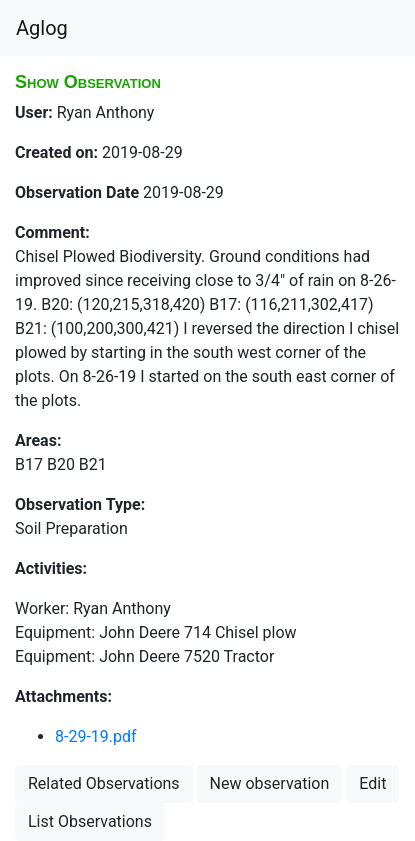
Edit (372, 783)
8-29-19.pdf (96, 736)
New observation (270, 783)
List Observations (90, 821)
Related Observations (104, 783)
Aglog (42, 28)
